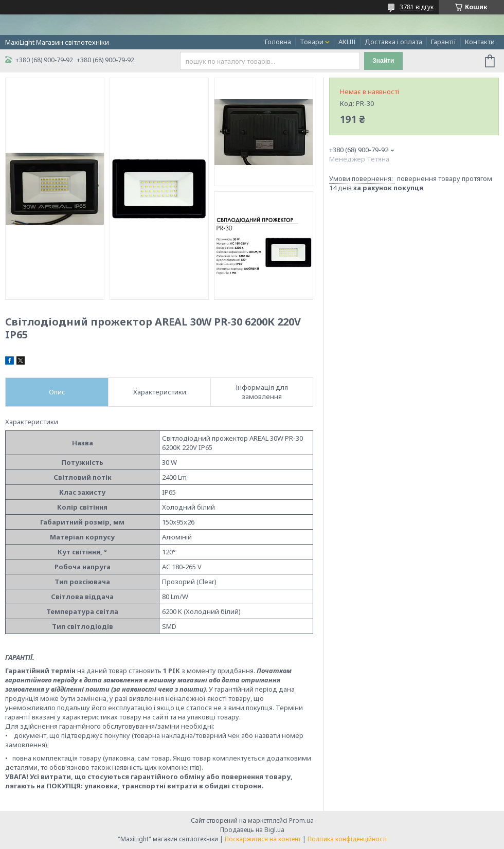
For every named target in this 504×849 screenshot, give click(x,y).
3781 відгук (417, 7)
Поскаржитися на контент (263, 839)
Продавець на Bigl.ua (252, 830)
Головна (278, 42)
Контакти (480, 42)
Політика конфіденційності (347, 839)
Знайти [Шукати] (383, 61)
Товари (312, 42)
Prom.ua (301, 820)
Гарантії (444, 42)
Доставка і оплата (393, 42)
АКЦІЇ (347, 42)
